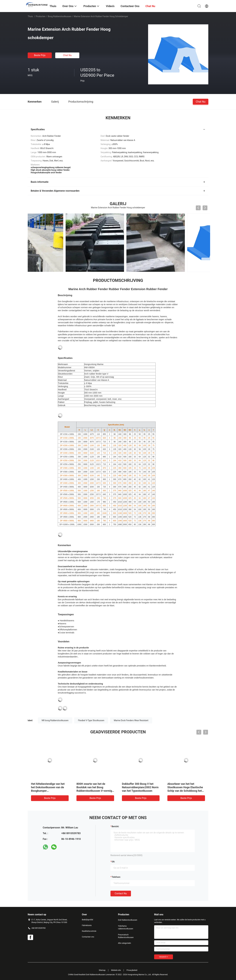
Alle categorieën (124, 943)
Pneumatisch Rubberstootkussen (126, 936)
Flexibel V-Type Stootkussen (91, 720)
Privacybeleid (132, 970)
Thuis (30, 16)
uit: (113, 862)
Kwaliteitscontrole (89, 931)
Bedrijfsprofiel (87, 920)
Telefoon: (116, 877)
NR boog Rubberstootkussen (55, 720)
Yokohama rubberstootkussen (126, 927)
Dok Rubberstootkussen (128, 920)
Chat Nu (67, 55)
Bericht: (115, 826)
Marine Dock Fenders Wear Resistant (131, 720)
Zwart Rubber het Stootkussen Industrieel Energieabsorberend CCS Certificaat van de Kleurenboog (186, 791)
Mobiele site (116, 970)
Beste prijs (40, 55)
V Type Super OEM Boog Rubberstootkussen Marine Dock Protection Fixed (47, 787)
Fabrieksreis (87, 925)
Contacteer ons (88, 937)
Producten (41, 16)
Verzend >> (164, 957)
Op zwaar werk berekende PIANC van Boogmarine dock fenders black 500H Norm (140, 787)
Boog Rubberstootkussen (60, 16)
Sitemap (102, 970)
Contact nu (121, 893)
